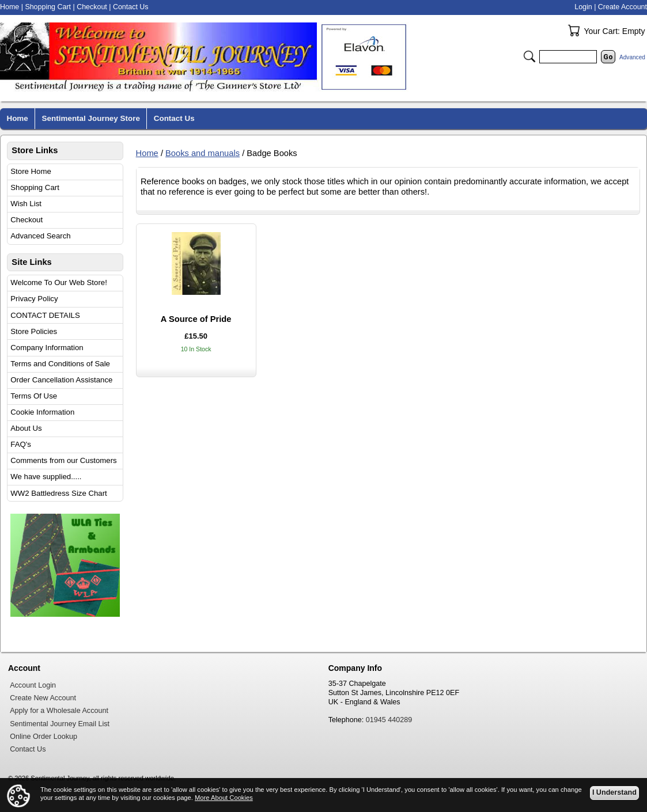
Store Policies (34, 331)
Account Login (33, 685)
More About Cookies (224, 798)
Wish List (26, 204)
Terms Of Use (34, 396)
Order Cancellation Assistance (61, 380)
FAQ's (21, 444)
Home (147, 153)
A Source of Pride (196, 319)
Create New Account (43, 698)
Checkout (27, 220)
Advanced (632, 57)
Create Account (623, 7)
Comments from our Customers (63, 460)
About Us (26, 428)
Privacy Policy (34, 299)
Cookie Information (42, 412)
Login (583, 7)
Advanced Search (40, 236)
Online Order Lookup (43, 737)
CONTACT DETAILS (45, 315)
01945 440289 (389, 720)
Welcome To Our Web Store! (59, 282)
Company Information (47, 348)
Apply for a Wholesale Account (59, 711)
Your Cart (574, 31)
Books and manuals (203, 153)
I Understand (614, 792)
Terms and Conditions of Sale (60, 364)
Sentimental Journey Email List (60, 724)
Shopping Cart (35, 187)
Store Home (31, 171)
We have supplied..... (46, 477)
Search (529, 56)
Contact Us (131, 7)
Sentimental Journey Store (91, 118)
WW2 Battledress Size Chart (59, 493)
